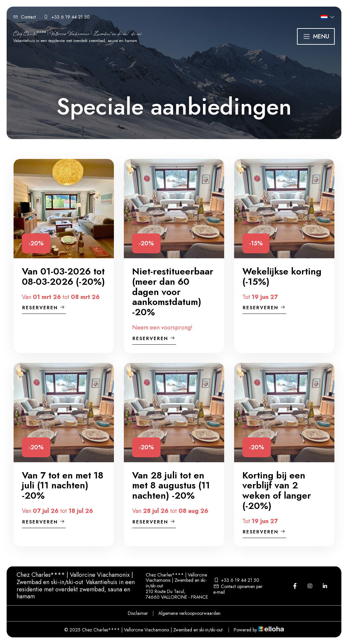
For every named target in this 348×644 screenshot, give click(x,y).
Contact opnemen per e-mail (238, 589)
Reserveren (44, 308)
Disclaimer (138, 613)
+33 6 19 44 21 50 (236, 580)
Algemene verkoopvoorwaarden (189, 613)
